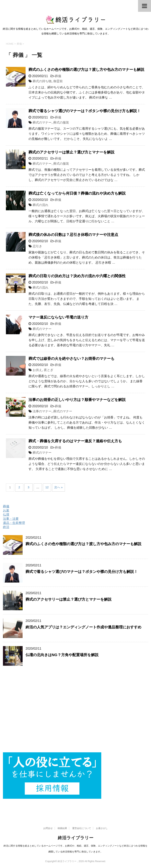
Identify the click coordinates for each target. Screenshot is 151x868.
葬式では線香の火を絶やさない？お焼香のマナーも (71, 359)
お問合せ (48, 828)
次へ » (58, 487)
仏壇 (6, 515)
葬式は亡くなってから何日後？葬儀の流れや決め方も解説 (77, 193)
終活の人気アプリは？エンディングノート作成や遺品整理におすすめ (83, 627)
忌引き (37, 246)
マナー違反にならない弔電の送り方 (58, 317)
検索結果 (62, 828)
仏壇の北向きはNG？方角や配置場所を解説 (62, 655)
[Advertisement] (75, 713)
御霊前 (58, 81)
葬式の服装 (61, 122)
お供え (37, 370)
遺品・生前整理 (14, 523)
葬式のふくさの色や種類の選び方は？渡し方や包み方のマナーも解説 (86, 70)
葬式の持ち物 (42, 81)
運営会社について (82, 828)
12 (47, 487)
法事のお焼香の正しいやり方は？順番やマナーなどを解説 (77, 400)
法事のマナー (42, 411)
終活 (6, 527)
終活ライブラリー (76, 838)
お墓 (6, 510)
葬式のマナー (42, 122)
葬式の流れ (41, 205)
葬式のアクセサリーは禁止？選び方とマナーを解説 (71, 152)
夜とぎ (49, 370)
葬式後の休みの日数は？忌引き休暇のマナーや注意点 (73, 235)
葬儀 (58, 76)
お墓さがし (102, 828)
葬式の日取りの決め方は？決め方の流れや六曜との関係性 (77, 276)
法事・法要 (11, 519)
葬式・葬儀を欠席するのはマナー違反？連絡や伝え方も (75, 441)
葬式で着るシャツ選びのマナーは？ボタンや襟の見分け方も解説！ (85, 111)
